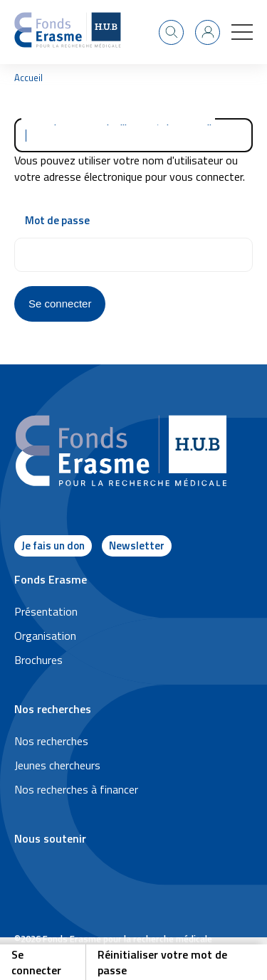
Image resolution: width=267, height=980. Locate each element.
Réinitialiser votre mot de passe (162, 962)
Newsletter (137, 546)
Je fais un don (53, 546)
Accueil (28, 78)
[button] (242, 32)
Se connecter (36, 962)
